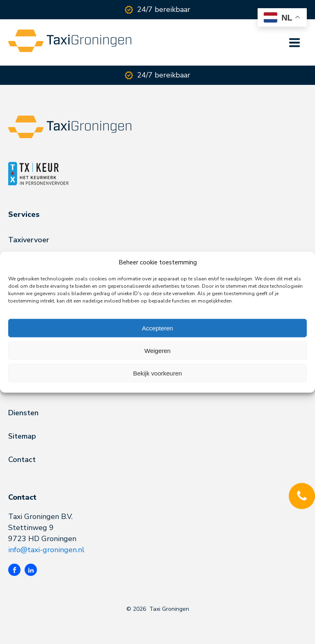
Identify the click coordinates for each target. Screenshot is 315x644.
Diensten (23, 413)
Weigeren (157, 350)
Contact (22, 460)
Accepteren (157, 328)
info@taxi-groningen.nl (46, 550)
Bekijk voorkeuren (157, 373)
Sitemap (22, 436)
